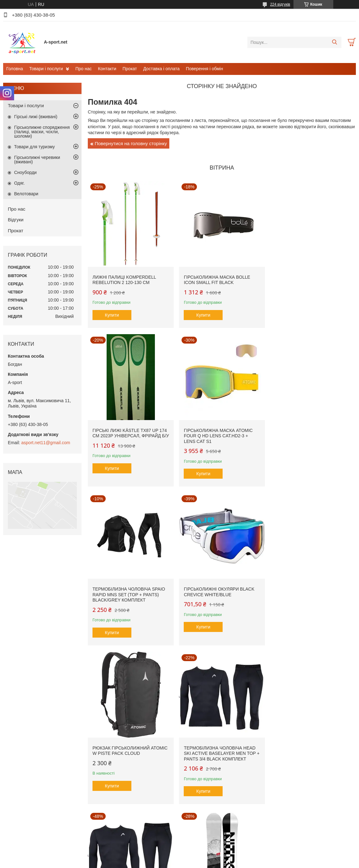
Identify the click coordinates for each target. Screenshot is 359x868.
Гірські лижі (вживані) (36, 117)
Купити (112, 314)
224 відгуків (280, 4)
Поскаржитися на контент (162, 862)
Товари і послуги (46, 69)
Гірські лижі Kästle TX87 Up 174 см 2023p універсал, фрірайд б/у (310, 281)
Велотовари (26, 194)
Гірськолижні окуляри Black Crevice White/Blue (308, 436)
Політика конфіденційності (211, 862)
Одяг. (19, 183)
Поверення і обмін (204, 69)
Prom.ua (209, 851)
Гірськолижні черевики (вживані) (37, 160)
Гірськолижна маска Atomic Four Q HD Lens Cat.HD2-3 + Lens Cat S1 (127, 439)
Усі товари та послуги (220, 823)
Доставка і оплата (161, 69)
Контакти (107, 69)
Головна (15, 69)
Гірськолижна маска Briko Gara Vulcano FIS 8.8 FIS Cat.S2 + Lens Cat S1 (220, 754)
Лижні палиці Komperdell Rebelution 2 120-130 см (124, 279)
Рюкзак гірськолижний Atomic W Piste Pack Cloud (130, 594)
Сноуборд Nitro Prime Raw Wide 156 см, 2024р (125, 752)
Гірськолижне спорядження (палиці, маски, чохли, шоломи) (42, 132)
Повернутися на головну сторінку (131, 143)
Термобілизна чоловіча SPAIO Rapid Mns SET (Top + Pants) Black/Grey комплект (219, 439)
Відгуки (16, 220)
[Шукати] (334, 42)
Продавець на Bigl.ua (179, 856)
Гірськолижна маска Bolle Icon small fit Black (216, 279)
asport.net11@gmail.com (46, 443)
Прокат (130, 69)
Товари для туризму (34, 147)
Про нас (83, 69)
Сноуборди (25, 172)
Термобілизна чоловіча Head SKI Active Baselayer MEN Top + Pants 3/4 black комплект (219, 597)
